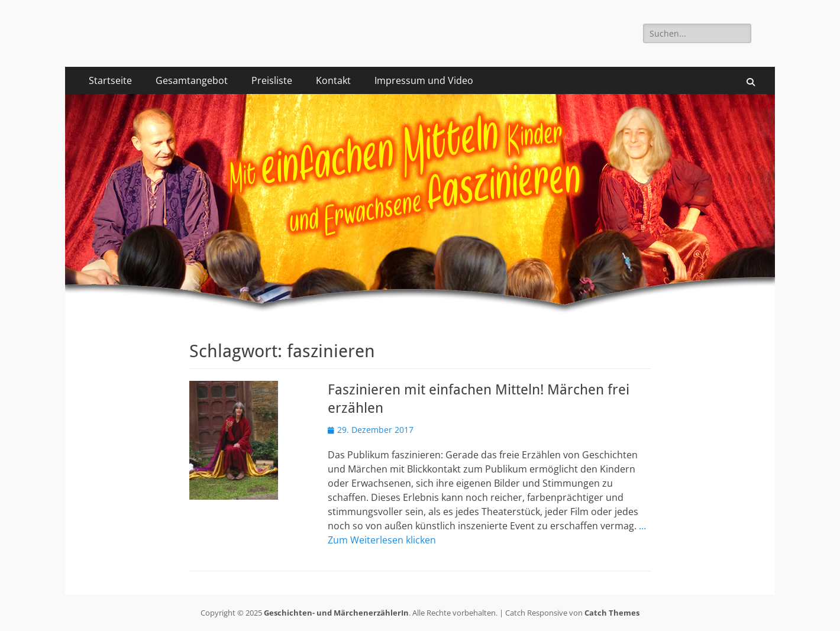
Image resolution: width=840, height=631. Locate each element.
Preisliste (272, 80)
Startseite (110, 80)
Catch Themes (612, 613)
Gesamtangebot (192, 80)
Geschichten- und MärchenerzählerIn (336, 613)
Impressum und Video (424, 80)
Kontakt (333, 80)
